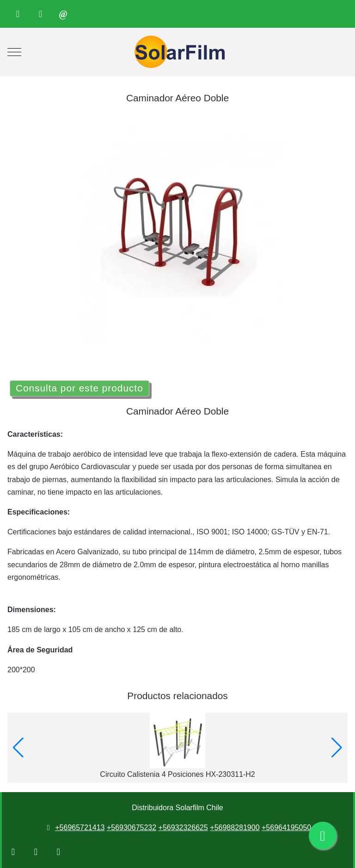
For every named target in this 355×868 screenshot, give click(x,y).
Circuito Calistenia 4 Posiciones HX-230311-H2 (177, 774)
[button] (18, 748)
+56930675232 (132, 828)
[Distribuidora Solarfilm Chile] (177, 52)
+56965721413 (80, 828)
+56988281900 (235, 828)
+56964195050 (286, 828)
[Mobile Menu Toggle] (14, 52)
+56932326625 (183, 828)
